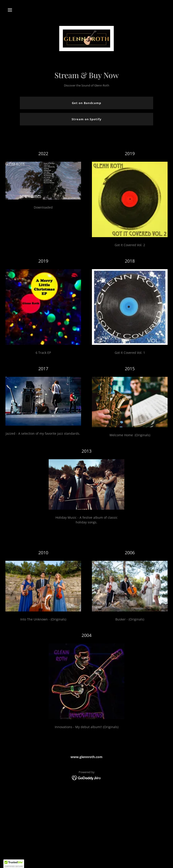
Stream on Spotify (86, 119)
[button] (10, 10)
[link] (86, 39)
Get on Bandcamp (86, 103)
